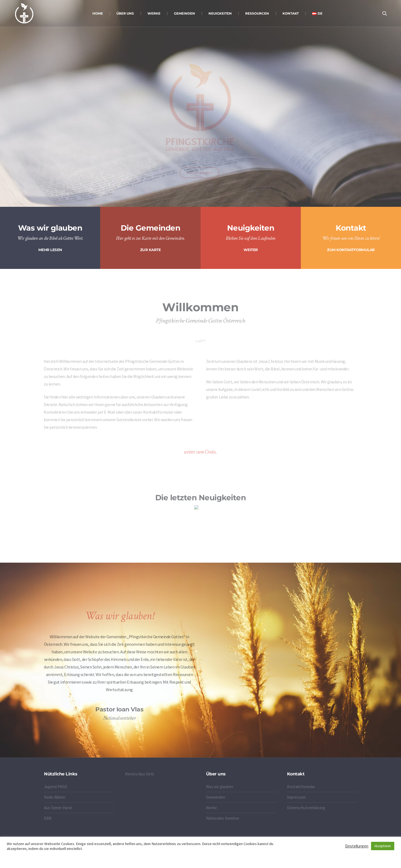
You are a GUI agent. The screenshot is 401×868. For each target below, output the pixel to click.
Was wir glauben (220, 787)
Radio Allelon (55, 797)
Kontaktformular (301, 787)
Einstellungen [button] (357, 846)
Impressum (296, 797)
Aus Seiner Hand (58, 808)
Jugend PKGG (56, 787)
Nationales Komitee (223, 818)
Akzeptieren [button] (383, 846)
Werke (211, 808)
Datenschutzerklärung (306, 808)
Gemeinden (216, 797)
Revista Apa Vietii (139, 774)
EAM (48, 818)
